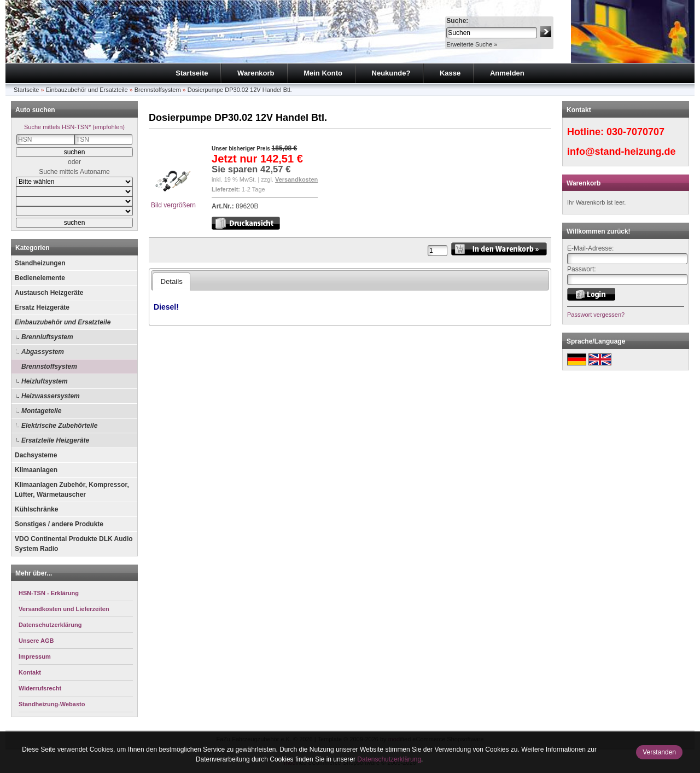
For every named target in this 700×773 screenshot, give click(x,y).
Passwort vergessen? (596, 315)
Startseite (192, 73)
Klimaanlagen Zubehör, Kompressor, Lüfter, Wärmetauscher (72, 490)
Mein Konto (323, 73)
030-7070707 (635, 132)
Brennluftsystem (47, 337)
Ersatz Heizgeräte (42, 307)
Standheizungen (40, 263)
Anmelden (507, 73)
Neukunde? (391, 73)
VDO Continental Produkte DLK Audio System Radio (74, 544)
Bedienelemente (40, 278)
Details (171, 281)
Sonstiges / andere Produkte (59, 524)
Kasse (450, 73)
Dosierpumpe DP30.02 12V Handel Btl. (240, 90)
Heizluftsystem (45, 381)
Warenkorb (256, 73)
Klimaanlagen (36, 470)
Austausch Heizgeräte (49, 293)
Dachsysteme (36, 455)
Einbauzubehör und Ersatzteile (87, 90)
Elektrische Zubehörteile (59, 426)
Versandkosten (296, 179)
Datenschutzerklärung (389, 759)
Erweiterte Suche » (472, 44)
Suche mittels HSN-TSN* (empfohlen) (74, 127)
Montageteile (41, 411)
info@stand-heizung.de (622, 152)
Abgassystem (43, 352)
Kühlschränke (36, 509)
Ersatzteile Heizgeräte (55, 440)
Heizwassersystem (51, 396)
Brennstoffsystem (158, 90)
